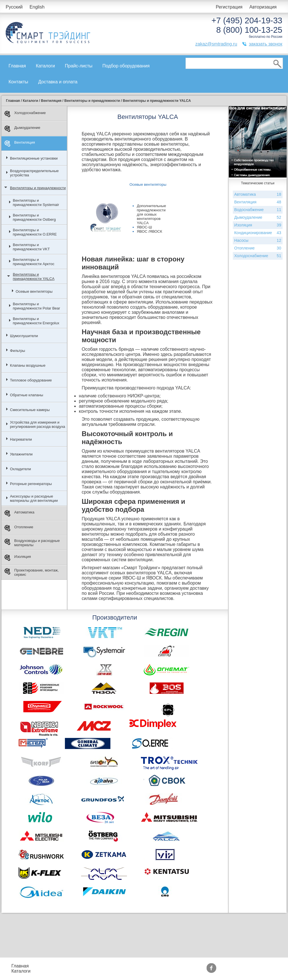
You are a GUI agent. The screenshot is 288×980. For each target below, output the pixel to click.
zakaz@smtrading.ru (216, 44)
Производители (196, 966)
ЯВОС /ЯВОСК (150, 231)
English (37, 7)
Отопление (19, 528)
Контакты (18, 82)
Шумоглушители (24, 336)
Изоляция (18, 558)
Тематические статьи (202, 971)
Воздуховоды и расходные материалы (32, 543)
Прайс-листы (79, 66)
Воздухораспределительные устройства (34, 173)
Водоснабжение (258, 210)
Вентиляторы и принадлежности (38, 188)
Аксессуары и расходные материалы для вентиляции (34, 498)
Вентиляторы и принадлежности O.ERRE (35, 232)
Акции (146, 966)
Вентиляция (20, 144)
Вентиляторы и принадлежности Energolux (36, 321)
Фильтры (18, 351)
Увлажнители (21, 454)
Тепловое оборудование (31, 380)
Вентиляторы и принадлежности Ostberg (34, 217)
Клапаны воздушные (28, 365)
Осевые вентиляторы (34, 291)
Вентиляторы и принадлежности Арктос (34, 262)
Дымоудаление (22, 129)
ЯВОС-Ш (144, 227)
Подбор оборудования (126, 66)
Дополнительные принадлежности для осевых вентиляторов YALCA (152, 214)
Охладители (20, 469)
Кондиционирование (258, 233)
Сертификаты (154, 971)
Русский (14, 7)
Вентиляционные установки (34, 158)
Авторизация (263, 7)
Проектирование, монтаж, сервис (31, 572)
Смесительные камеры (30, 410)
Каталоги (45, 66)
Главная (17, 66)
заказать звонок (266, 44)
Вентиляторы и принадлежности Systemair (36, 203)
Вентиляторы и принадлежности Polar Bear (36, 306)
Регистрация (229, 7)
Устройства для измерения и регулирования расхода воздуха (38, 424)
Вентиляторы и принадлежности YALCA (34, 277)
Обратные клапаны (27, 395)
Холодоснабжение (25, 114)
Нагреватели (21, 439)
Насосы (258, 241)
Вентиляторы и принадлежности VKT (31, 247)
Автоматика (19, 513)
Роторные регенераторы (31, 484)
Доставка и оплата (58, 82)
